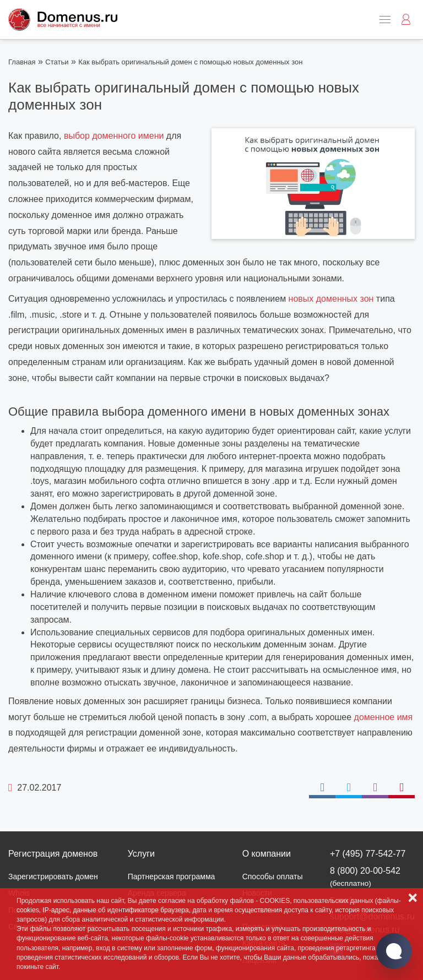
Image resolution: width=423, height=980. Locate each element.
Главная (22, 62)
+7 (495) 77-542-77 (368, 854)
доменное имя (384, 717)
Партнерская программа (172, 876)
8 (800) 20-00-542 (365, 877)
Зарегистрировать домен (53, 876)
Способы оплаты (273, 876)
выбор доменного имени (114, 136)
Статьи (57, 62)
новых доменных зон (331, 299)
